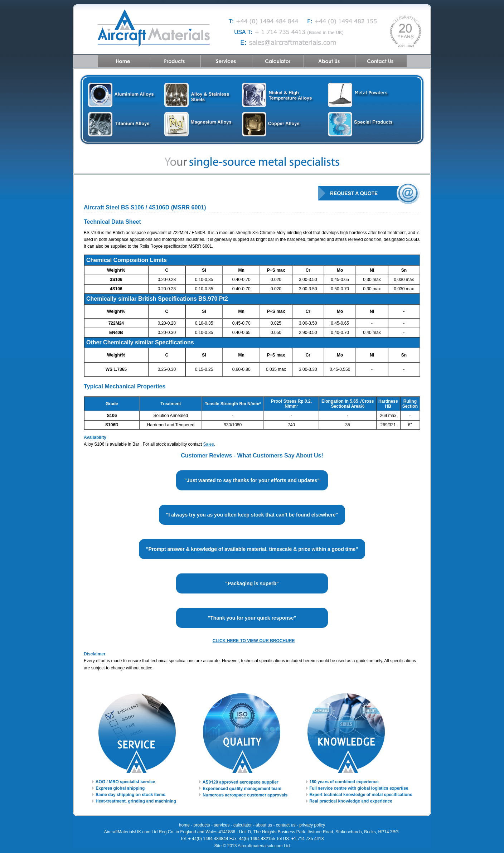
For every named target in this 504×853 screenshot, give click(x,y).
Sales (209, 444)
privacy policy (312, 825)
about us (264, 825)
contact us (286, 825)
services (222, 825)
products (202, 825)
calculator (243, 825)
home (184, 825)
